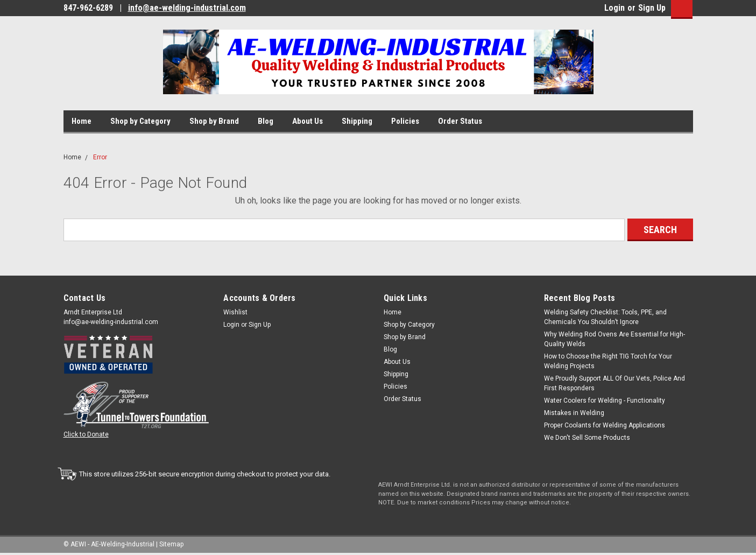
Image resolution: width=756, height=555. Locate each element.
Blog (266, 121)
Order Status (460, 121)
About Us (308, 121)
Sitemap (171, 544)
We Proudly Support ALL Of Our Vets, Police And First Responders (614, 383)
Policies (405, 121)
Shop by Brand (214, 121)
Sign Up (652, 8)
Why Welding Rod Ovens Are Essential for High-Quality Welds (614, 339)
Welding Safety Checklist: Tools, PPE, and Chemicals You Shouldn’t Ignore (605, 317)
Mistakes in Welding (574, 413)
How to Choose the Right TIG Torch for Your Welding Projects (608, 361)
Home (82, 121)
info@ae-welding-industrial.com (187, 8)
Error (100, 157)
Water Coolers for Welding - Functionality (605, 401)
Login (614, 8)
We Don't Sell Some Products (587, 438)
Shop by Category (140, 121)
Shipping (357, 121)
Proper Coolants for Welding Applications (605, 425)
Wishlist (235, 312)
